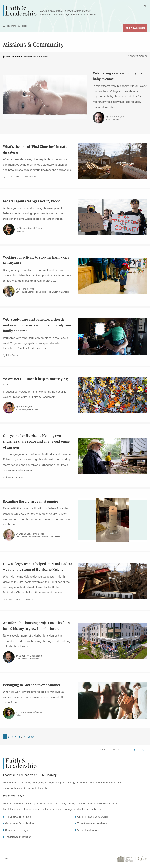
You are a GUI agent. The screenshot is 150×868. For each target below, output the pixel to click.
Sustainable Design (17, 830)
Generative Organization (19, 823)
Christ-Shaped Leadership (93, 816)
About (103, 750)
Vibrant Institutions (88, 830)
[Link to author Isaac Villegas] (99, 118)
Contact (117, 750)
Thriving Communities (18, 816)
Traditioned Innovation (18, 837)
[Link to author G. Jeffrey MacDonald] (9, 657)
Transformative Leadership (93, 823)
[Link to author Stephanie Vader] (9, 291)
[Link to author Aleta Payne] (9, 408)
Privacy (6, 858)
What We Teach (14, 796)
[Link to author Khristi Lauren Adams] (9, 713)
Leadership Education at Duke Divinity (30, 775)
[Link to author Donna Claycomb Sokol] (9, 535)
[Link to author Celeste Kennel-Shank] (9, 229)
